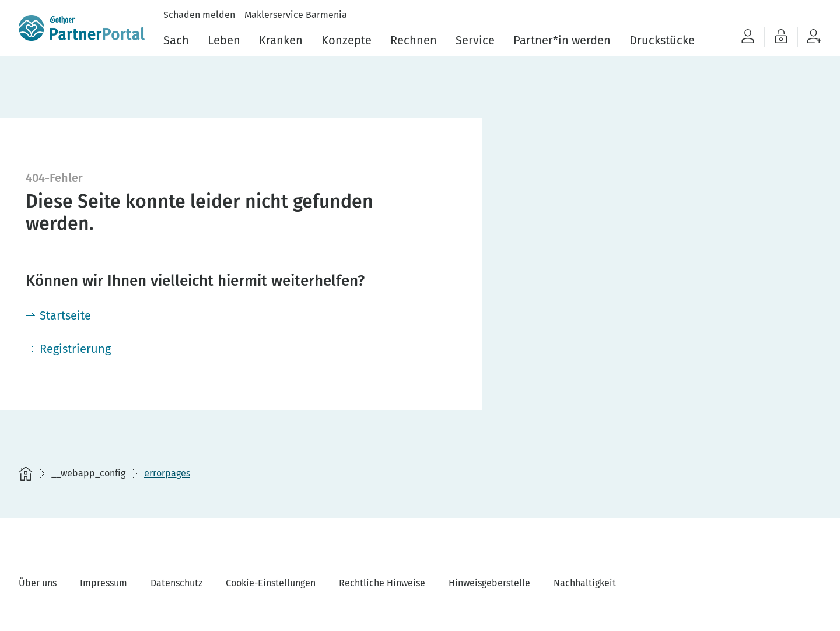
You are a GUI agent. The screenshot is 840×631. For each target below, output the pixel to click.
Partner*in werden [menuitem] (562, 40)
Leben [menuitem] (224, 40)
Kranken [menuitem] (281, 40)
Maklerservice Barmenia (296, 15)
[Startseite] (58, 316)
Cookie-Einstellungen (271, 583)
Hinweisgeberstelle (489, 583)
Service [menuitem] (475, 40)
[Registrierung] (68, 349)
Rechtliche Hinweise (382, 583)
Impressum (104, 583)
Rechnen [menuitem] (414, 40)
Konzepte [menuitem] (346, 40)
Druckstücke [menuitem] (662, 40)
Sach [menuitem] (176, 40)
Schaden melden (199, 15)
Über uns (38, 583)
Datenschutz (176, 583)
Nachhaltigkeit (585, 583)
